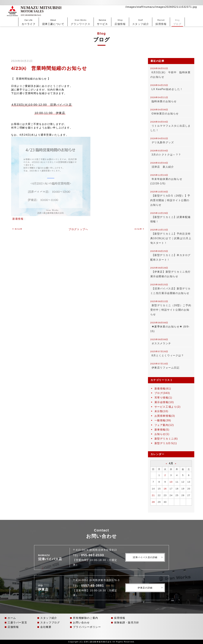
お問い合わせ (81, 623)
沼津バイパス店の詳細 (145, 557)
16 (165, 489)
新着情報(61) (163, 389)
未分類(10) (161, 411)
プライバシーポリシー (87, 627)
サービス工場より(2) (168, 407)
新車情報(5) (162, 430)
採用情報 (161, 16)
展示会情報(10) (164, 402)
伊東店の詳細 (145, 588)
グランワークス (80, 16)
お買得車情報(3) (165, 416)
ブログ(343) (162, 393)
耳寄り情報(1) (163, 398)
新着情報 (18, 219)
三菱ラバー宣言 (17, 623)
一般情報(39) (163, 420)
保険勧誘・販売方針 (127, 623)
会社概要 (46, 627)
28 (153, 502)
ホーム (12, 618)
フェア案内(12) (164, 425)
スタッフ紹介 (141, 16)
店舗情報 (120, 16)
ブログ (177, 16)
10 (171, 482)
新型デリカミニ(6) (166, 439)
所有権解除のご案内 (85, 618)
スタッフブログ (50, 623)
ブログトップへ (78, 229)
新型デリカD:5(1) (166, 443)
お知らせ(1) (162, 434)
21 (153, 495)
